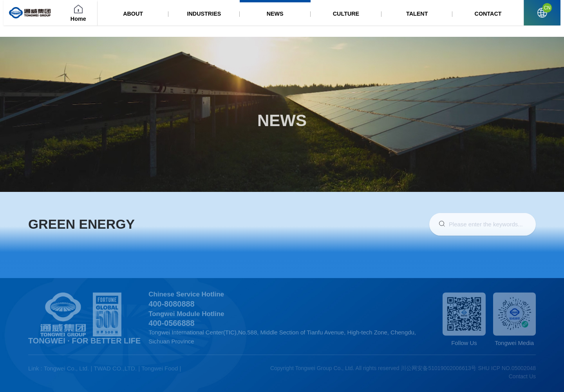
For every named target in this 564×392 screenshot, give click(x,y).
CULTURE (376, 19)
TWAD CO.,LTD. (115, 368)
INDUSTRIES (255, 19)
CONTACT (497, 19)
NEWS (315, 19)
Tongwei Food (160, 368)
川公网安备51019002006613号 (438, 368)
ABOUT (194, 19)
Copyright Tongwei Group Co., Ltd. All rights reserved (335, 368)
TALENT (436, 19)
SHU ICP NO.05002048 (507, 368)
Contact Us (522, 376)
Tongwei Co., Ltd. (67, 368)
